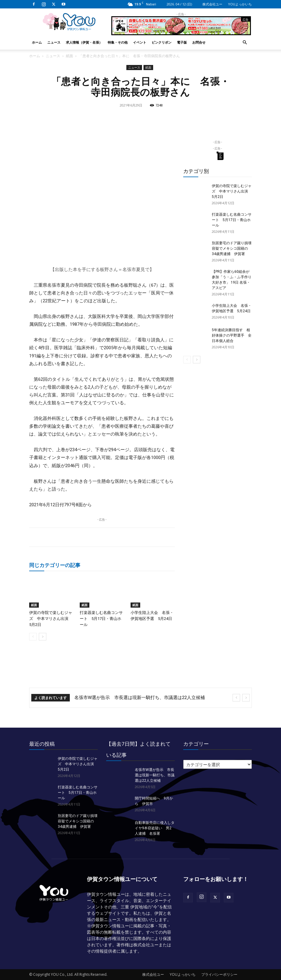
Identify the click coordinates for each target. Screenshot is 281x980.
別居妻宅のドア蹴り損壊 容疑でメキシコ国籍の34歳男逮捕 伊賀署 (233, 248)
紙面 (69, 56)
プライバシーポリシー (219, 974)
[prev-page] (33, 637)
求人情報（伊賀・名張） (84, 42)
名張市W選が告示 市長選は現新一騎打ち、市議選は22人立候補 (140, 698)
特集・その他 (118, 42)
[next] (246, 698)
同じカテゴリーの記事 (55, 565)
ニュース (54, 42)
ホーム (37, 42)
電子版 (182, 42)
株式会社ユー (212, 4)
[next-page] (43, 637)
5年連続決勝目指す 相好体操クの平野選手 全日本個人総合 (232, 335)
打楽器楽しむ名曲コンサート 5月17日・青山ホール (101, 619)
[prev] (236, 698)
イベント (140, 42)
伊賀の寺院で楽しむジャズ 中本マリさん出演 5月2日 (51, 619)
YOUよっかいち (240, 4)
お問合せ (199, 42)
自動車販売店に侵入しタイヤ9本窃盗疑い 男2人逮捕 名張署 (155, 828)
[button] (245, 43)
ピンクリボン (162, 42)
